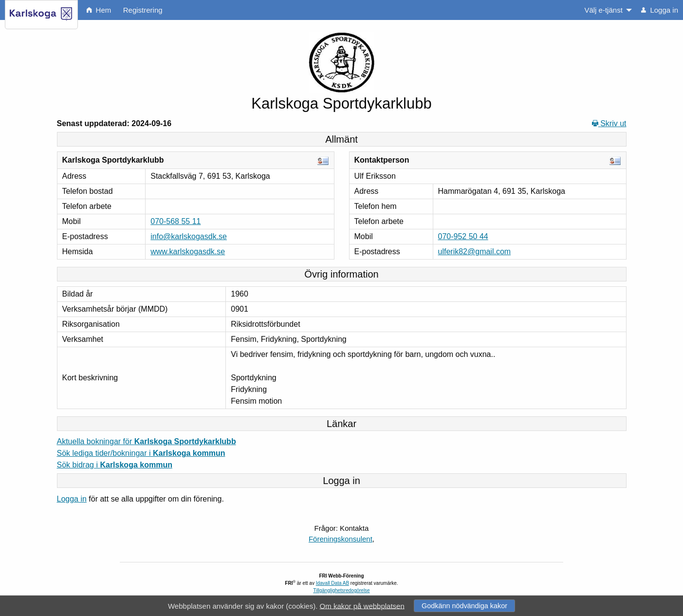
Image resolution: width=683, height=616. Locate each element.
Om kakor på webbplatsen (362, 606)
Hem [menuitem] (99, 10)
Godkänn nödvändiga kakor (464, 606)
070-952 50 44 (463, 236)
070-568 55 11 (175, 221)
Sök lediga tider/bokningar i (141, 453)
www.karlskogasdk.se (188, 252)
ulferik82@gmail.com (475, 252)
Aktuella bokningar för (147, 441)
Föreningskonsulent (341, 539)
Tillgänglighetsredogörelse (341, 590)
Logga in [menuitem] (660, 10)
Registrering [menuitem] (143, 10)
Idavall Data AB (332, 583)
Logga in (72, 499)
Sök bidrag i (115, 465)
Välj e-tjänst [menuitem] (603, 10)
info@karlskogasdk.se (189, 236)
